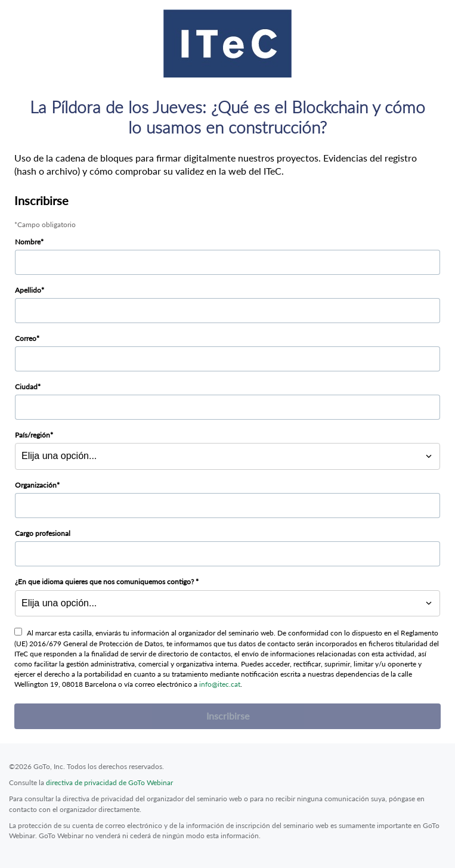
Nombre (28, 242)
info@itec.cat (220, 684)
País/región (32, 435)
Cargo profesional (43, 533)
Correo (26, 338)
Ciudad (26, 387)
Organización (36, 485)
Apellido (28, 290)
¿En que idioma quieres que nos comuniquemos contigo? (105, 582)
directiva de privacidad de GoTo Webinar (109, 782)
